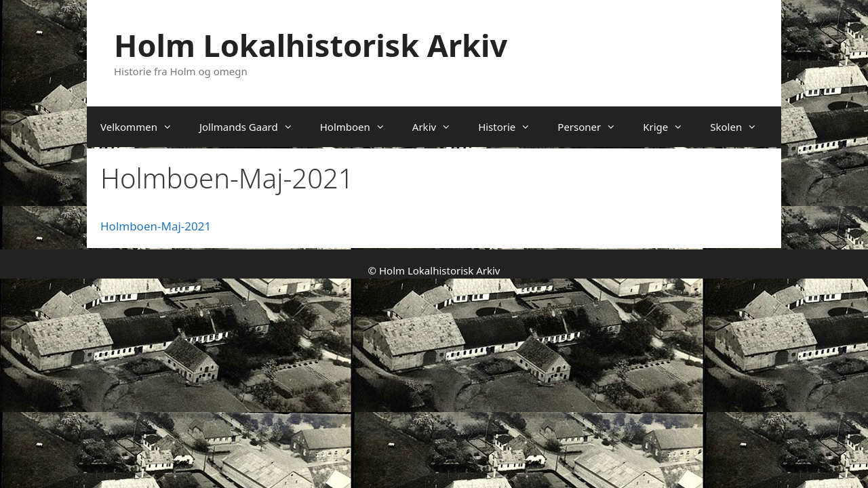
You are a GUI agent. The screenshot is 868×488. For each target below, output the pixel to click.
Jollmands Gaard (253, 127)
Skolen (740, 127)
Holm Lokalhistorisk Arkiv (311, 45)
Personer (593, 127)
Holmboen (359, 127)
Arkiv (438, 127)
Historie (511, 127)
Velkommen (143, 127)
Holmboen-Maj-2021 (156, 226)
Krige (670, 127)
